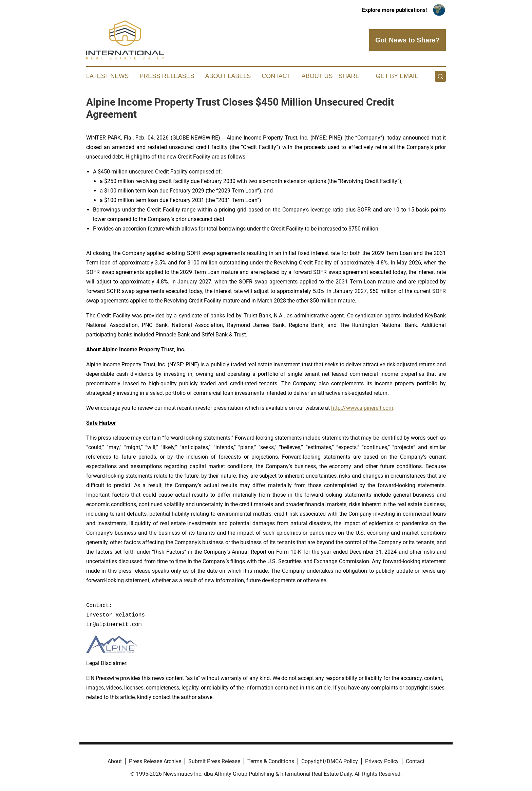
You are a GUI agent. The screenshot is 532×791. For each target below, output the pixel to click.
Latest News (107, 76)
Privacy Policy (382, 761)
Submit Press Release (214, 761)
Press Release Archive (155, 761)
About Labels (228, 76)
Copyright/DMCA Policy (330, 761)
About (115, 761)
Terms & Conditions (271, 761)
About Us (317, 76)
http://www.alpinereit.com (362, 408)
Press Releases (167, 76)
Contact (276, 76)
